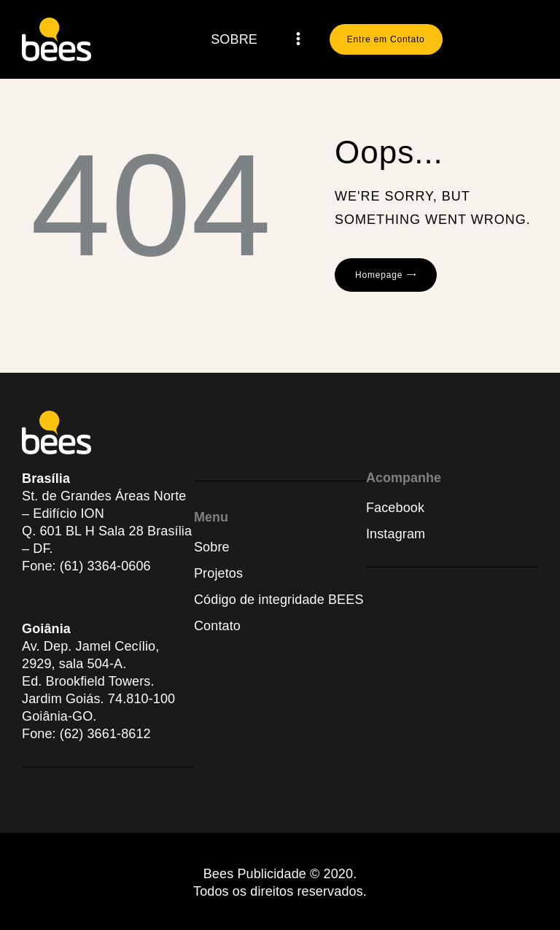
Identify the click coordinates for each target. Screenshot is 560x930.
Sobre (212, 547)
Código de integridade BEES (279, 600)
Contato (217, 626)
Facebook (395, 508)
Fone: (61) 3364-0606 (86, 566)
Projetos (218, 573)
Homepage (379, 275)
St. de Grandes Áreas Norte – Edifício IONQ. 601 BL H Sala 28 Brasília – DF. (107, 522)
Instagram (396, 534)
